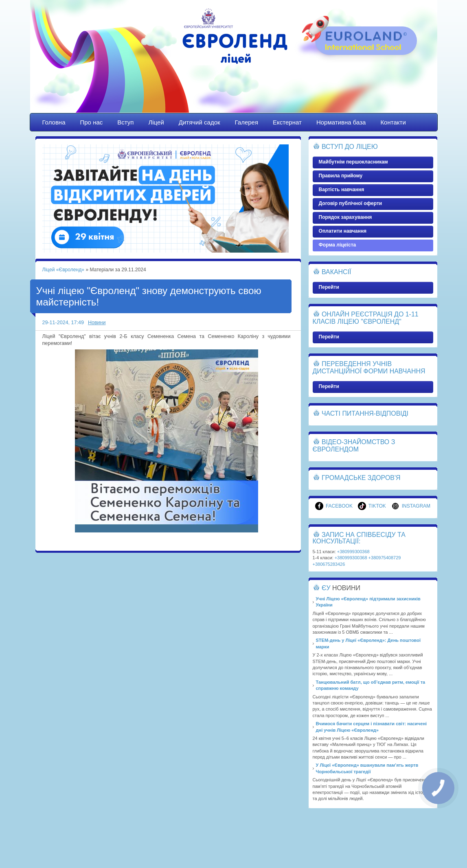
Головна (54, 122)
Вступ (125, 122)
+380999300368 (353, 552)
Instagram (411, 506)
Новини (97, 323)
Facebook (334, 506)
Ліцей (156, 122)
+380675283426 (329, 564)
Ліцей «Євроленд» (234, 64)
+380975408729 (385, 558)
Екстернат (287, 122)
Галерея (247, 122)
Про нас (92, 122)
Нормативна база (341, 122)
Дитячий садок (200, 122)
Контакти (393, 122)
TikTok (372, 506)
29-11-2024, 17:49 (63, 323)
